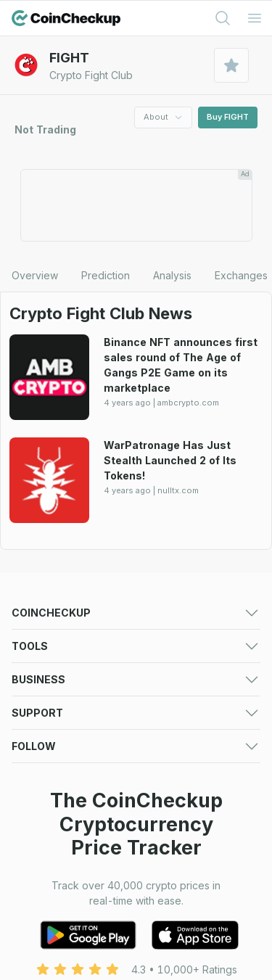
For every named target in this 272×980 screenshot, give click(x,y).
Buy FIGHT (228, 117)
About (163, 117)
